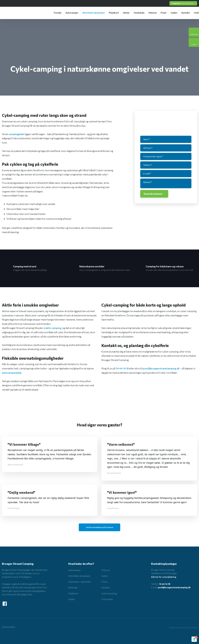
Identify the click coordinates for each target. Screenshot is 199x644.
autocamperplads (12, 373)
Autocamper (72, 13)
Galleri (174, 13)
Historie (153, 13)
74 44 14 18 (122, 368)
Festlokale (139, 13)
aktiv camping (53, 328)
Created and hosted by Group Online (183, 627)
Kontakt (186, 13)
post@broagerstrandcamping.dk (161, 368)
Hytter (126, 13)
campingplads (17, 134)
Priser (164, 13)
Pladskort (114, 13)
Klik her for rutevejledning (164, 577)
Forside (58, 13)
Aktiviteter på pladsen (94, 13)
